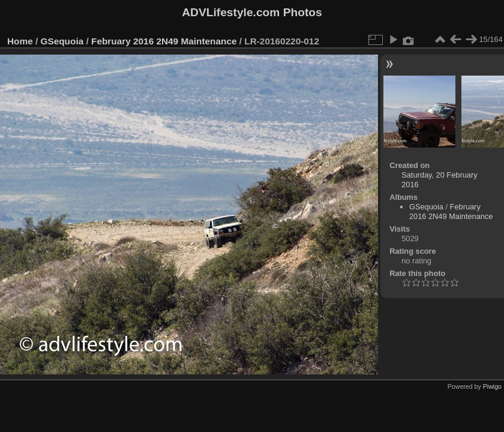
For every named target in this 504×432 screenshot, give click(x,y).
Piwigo (492, 386)
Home (20, 41)
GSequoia (62, 41)
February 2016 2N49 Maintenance (164, 41)
